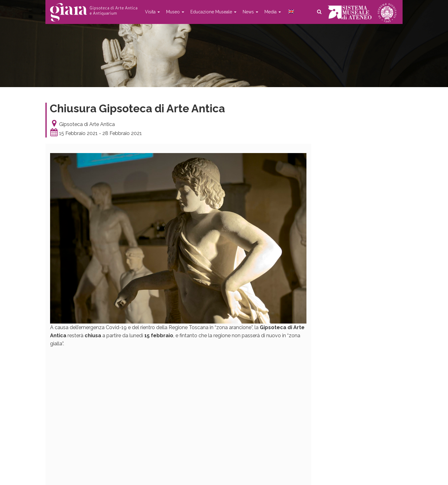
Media (273, 12)
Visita (152, 12)
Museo (175, 12)
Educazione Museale (213, 12)
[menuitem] (291, 12)
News (250, 12)
